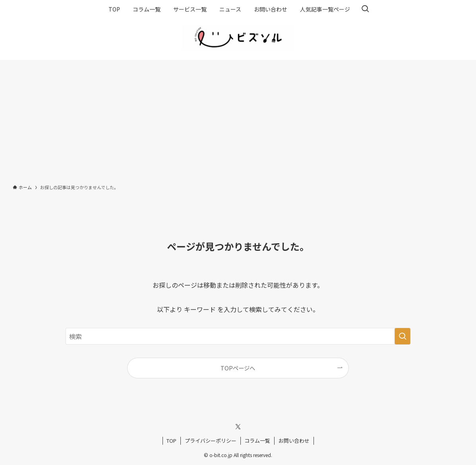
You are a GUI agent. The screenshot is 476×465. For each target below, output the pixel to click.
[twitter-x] (238, 427)
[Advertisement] (238, 120)
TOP (171, 441)
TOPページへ (238, 368)
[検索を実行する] (402, 336)
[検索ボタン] (365, 9)
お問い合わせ (294, 441)
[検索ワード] (238, 336)
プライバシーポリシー (211, 441)
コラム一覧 (257, 441)
